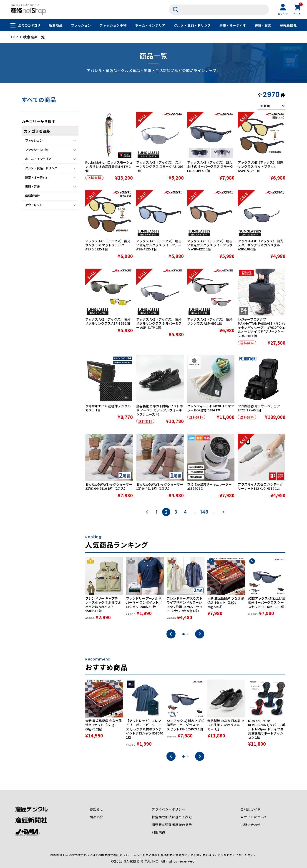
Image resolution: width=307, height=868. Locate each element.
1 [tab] (184, 634)
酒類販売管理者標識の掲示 (172, 825)
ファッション (81, 25)
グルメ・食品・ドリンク (193, 25)
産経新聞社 (288, 25)
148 (204, 512)
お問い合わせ (250, 825)
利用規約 (158, 833)
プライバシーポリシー (169, 809)
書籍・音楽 (263, 25)
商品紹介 (96, 817)
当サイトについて (254, 817)
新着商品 (56, 25)
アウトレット (34, 205)
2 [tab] (188, 634)
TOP (14, 37)
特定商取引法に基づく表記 (172, 817)
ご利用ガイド (250, 809)
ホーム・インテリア (150, 25)
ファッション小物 (113, 25)
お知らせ (96, 809)
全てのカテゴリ (29, 25)
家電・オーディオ (233, 25)
